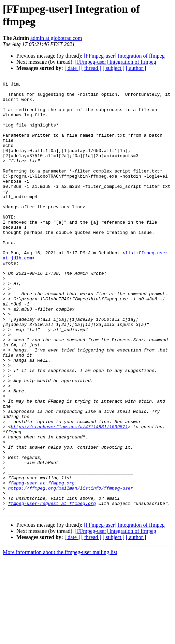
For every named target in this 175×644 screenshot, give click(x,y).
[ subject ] (114, 68)
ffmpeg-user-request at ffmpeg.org (52, 588)
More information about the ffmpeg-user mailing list (60, 638)
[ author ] (136, 68)
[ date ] (72, 68)
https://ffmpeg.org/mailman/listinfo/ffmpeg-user (71, 570)
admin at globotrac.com (56, 38)
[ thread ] (91, 68)
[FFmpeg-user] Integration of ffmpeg (124, 56)
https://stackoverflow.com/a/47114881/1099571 (69, 496)
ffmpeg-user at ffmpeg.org (41, 564)
